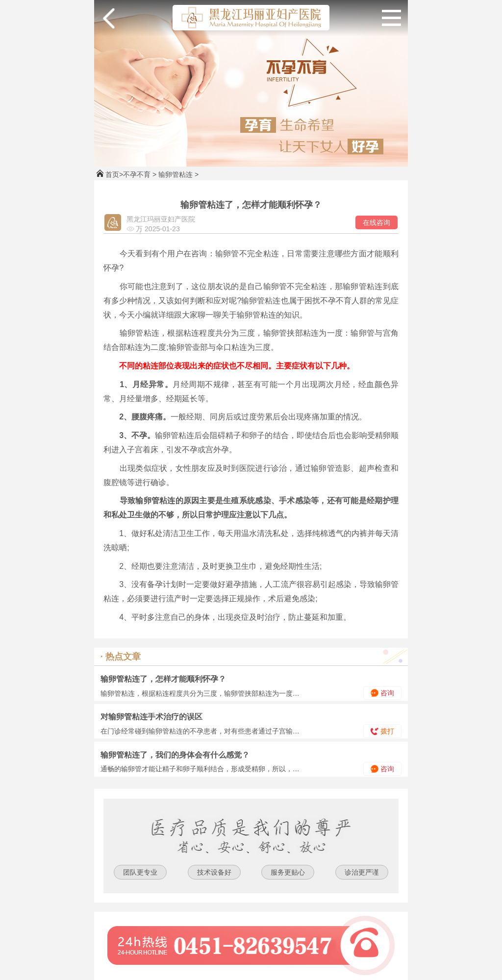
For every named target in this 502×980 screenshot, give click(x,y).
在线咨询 (376, 222)
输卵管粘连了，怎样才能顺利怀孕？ (163, 679)
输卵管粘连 (176, 174)
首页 (112, 174)
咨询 (382, 693)
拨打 (382, 731)
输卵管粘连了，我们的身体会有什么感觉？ (175, 755)
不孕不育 (137, 174)
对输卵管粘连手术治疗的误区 (151, 717)
